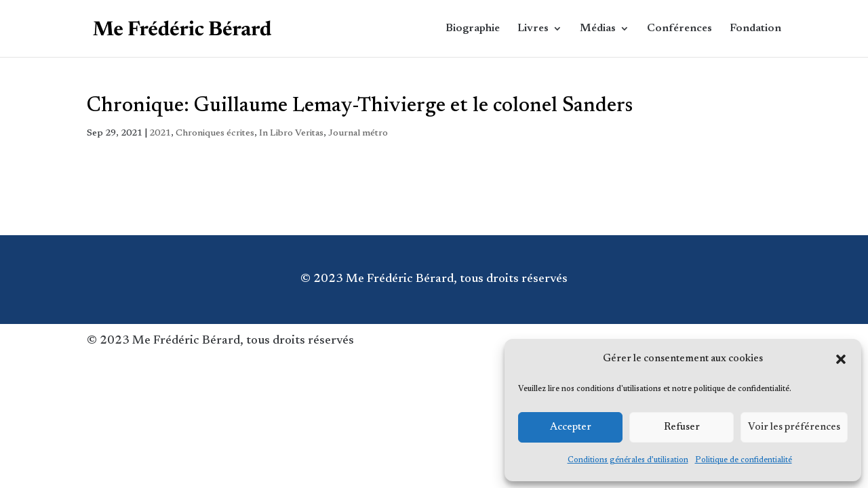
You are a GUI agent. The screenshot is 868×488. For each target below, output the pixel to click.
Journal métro (358, 134)
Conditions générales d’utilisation (628, 460)
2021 (160, 134)
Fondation (755, 29)
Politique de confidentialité (744, 460)
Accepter (571, 427)
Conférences (679, 29)
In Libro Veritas (291, 134)
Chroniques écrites (215, 134)
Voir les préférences (794, 427)
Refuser (682, 427)
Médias (598, 29)
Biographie (473, 29)
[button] (841, 359)
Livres (533, 29)
